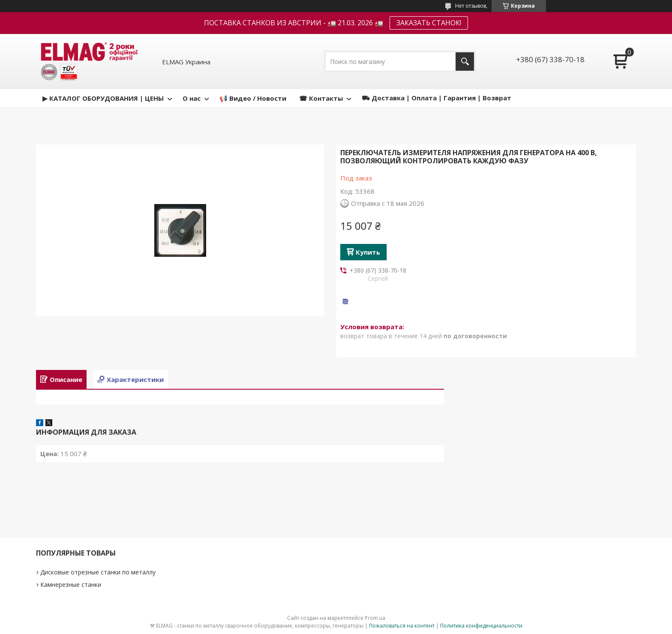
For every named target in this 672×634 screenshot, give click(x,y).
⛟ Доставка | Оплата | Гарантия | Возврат (436, 98)
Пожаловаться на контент (402, 626)
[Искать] (465, 62)
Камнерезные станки (71, 584)
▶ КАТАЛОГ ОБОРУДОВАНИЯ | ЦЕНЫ (103, 98)
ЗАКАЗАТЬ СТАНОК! (429, 23)
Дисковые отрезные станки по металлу (98, 572)
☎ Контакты (321, 98)
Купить (368, 252)
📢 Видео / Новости (253, 98)
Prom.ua (375, 618)
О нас (192, 98)
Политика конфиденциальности (481, 626)
